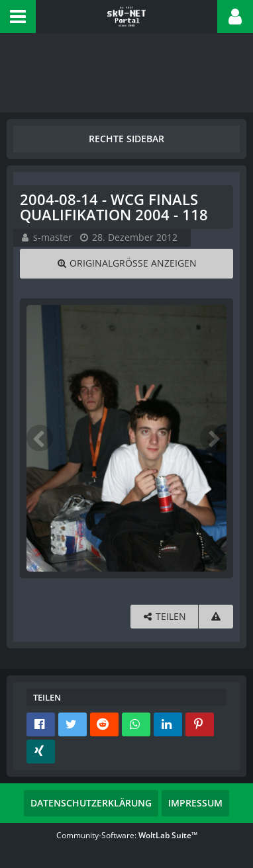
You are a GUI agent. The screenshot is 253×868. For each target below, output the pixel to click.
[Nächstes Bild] (213, 438)
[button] (18, 17)
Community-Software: (127, 835)
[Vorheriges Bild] (40, 438)
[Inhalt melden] (216, 617)
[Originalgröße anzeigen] (126, 264)
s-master (53, 237)
